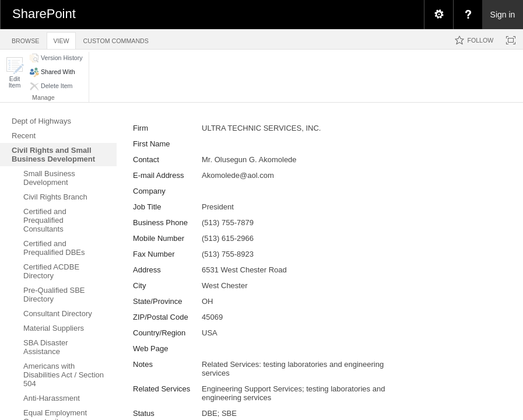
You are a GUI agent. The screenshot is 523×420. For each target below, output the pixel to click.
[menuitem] (438, 15)
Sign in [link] (503, 15)
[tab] (25, 39)
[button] (15, 73)
